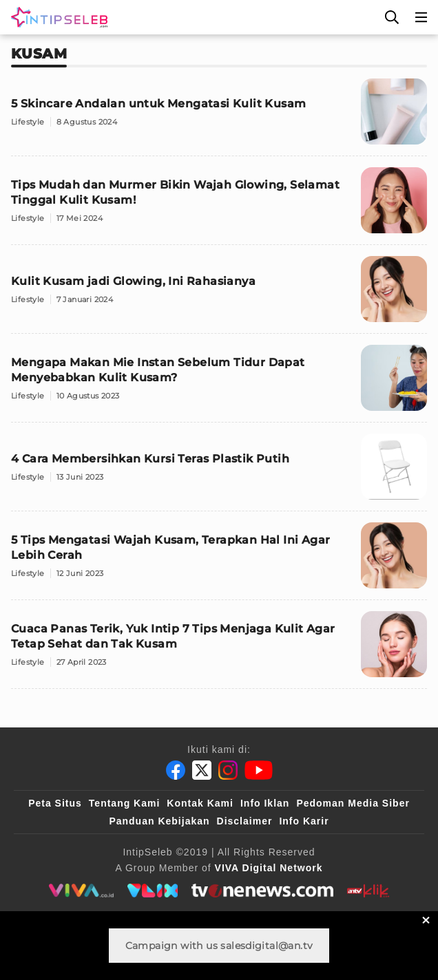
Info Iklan (265, 803)
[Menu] (421, 17)
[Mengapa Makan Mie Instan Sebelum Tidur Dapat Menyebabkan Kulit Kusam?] (219, 384)
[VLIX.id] (153, 891)
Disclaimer (245, 821)
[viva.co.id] (81, 891)
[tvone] (262, 891)
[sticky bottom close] (426, 920)
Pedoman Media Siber (353, 803)
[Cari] (392, 17)
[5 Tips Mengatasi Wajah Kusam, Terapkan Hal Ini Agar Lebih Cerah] (219, 561)
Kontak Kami (200, 803)
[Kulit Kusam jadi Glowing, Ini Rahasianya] (219, 295)
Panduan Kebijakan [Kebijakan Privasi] (159, 821)
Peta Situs (55, 803)
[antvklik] (368, 891)
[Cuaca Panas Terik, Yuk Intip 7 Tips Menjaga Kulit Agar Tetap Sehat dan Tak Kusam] (219, 650)
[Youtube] (259, 770)
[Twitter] (202, 770)
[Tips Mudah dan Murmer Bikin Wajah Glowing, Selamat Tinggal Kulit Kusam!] (219, 206)
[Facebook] (176, 770)
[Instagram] (228, 770)
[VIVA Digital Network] (269, 868)
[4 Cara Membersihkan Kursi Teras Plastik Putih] (219, 472)
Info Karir (304, 821)
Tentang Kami (125, 803)
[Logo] (56, 17)
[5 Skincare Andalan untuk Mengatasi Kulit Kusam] (219, 117)
